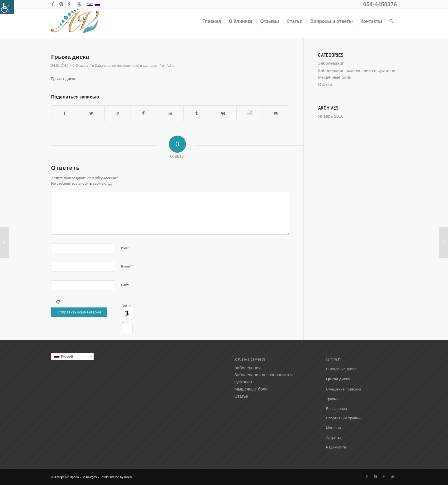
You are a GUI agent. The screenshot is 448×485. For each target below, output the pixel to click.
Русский (74, 357)
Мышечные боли (335, 77)
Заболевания (331, 63)
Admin (171, 66)
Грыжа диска (70, 56)
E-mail (127, 266)
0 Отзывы (80, 66)
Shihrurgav (89, 477)
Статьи (325, 84)
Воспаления (336, 409)
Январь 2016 (331, 116)
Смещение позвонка (344, 389)
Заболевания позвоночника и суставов (126, 66)
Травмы (333, 399)
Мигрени (333, 428)
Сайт (125, 285)
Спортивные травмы (344, 418)
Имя (126, 248)
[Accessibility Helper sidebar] (7, 7)
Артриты (333, 437)
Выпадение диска (341, 369)
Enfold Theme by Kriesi (116, 477)
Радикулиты (336, 447)
